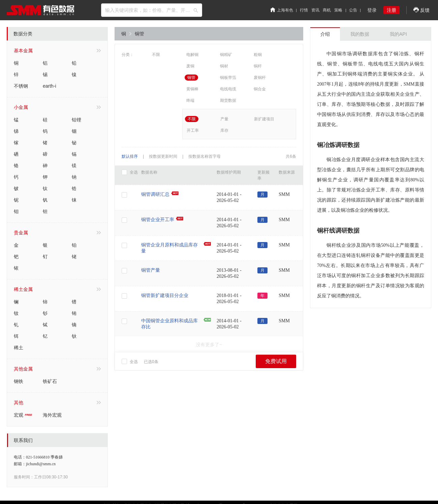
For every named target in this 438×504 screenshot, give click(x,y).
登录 (372, 10)
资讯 (315, 10)
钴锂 (76, 120)
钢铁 (19, 381)
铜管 (139, 34)
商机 (327, 10)
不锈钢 (21, 86)
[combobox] (152, 10)
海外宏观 (52, 415)
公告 (353, 10)
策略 (338, 10)
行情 (304, 10)
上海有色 (282, 10)
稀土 (19, 348)
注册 (392, 10)
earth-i (50, 86)
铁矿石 (50, 381)
